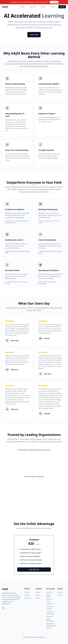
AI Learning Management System (51, 626)
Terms (37, 598)
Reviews (43, 7)
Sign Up (62, 7)
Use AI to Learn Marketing (50, 619)
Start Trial (34, 35)
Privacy (38, 595)
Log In (60, 595)
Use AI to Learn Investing (50, 602)
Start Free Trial (34, 570)
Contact (38, 592)
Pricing (53, 7)
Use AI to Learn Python (49, 594)
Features (22, 7)
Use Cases (33, 7)
